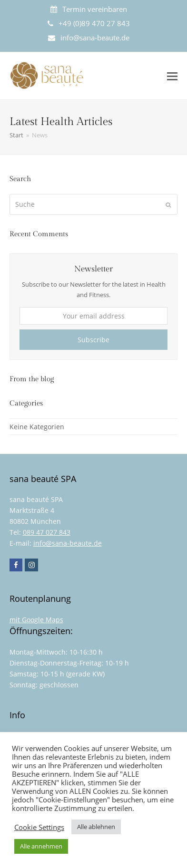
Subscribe (93, 340)
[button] (172, 76)
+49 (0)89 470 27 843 (94, 23)
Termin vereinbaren (95, 9)
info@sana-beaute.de (95, 38)
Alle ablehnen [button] (96, 827)
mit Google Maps (36, 620)
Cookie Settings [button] (39, 827)
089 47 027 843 (47, 532)
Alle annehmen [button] (41, 846)
